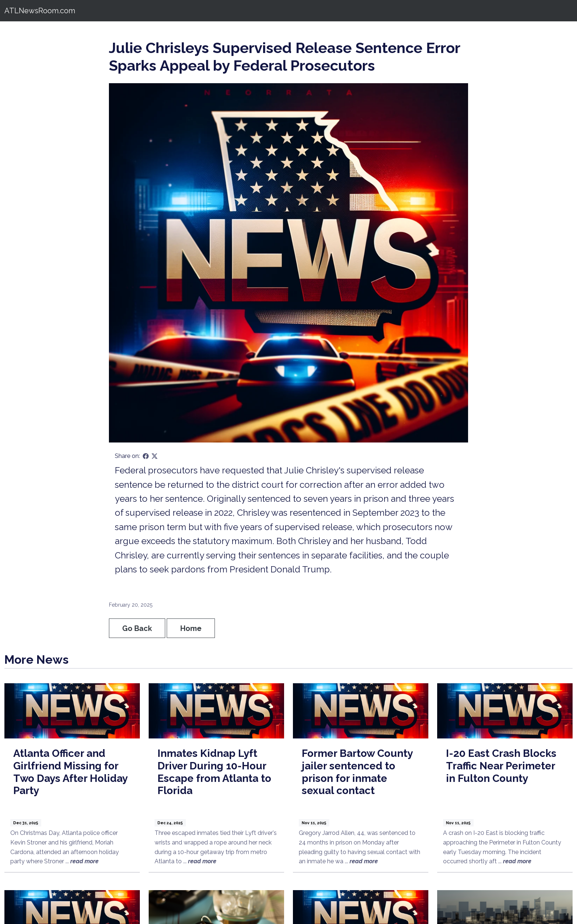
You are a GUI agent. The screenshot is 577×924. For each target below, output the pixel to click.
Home (191, 628)
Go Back (137, 628)
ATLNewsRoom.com (40, 11)
